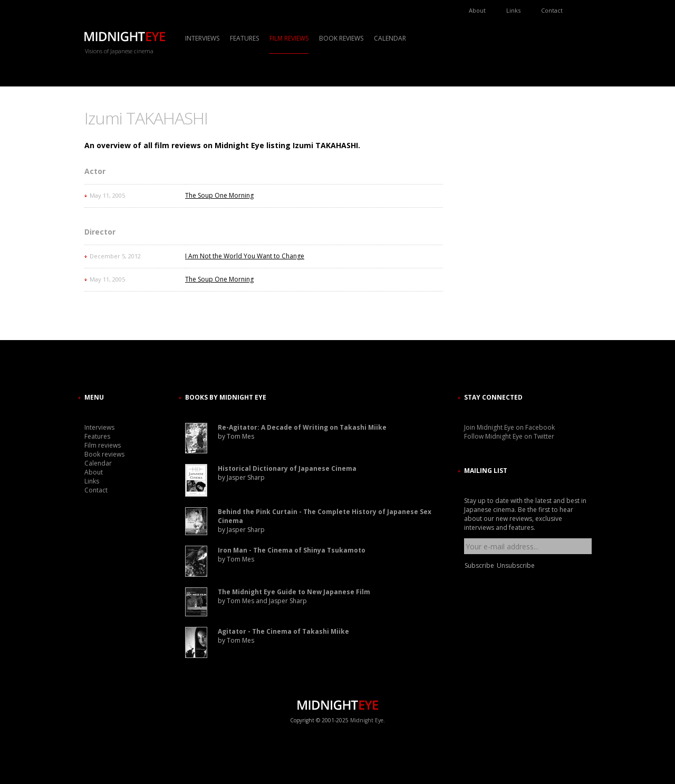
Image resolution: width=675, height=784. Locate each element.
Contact (552, 10)
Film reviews (289, 38)
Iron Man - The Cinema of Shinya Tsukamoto (292, 550)
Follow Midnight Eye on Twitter (509, 436)
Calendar (390, 38)
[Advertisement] (496, 203)
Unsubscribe (516, 565)
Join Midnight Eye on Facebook (509, 427)
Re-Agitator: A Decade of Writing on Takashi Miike (302, 427)
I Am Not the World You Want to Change (245, 256)
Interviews (202, 38)
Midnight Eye (367, 720)
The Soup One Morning (219, 195)
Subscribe (479, 565)
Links (513, 10)
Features (244, 38)
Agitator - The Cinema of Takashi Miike (283, 631)
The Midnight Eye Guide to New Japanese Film (294, 592)
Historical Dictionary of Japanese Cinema (287, 468)
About (477, 10)
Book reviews (341, 38)
